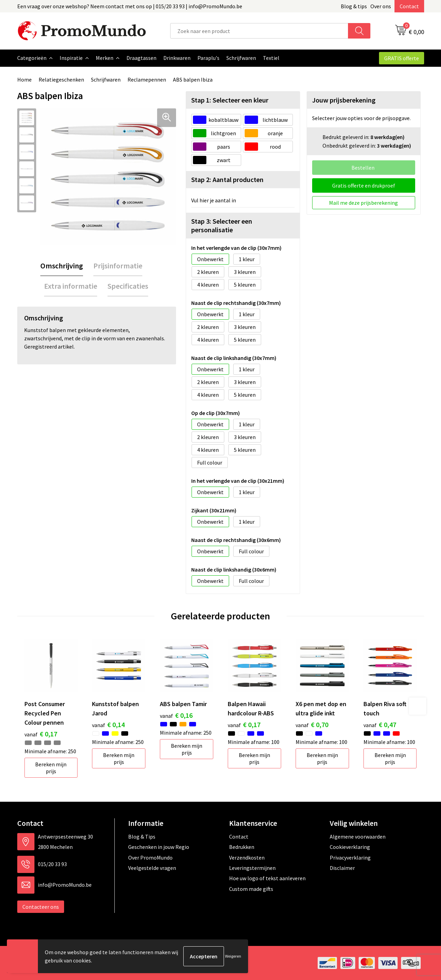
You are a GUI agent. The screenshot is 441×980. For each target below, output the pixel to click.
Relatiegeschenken (61, 79)
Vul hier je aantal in (214, 200)
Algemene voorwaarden (358, 837)
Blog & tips (354, 6)
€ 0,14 (108, 725)
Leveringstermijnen (252, 868)
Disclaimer (342, 868)
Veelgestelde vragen (152, 868)
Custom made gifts (251, 889)
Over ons (381, 6)
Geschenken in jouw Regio (159, 847)
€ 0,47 (380, 725)
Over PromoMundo (150, 857)
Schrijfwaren (106, 79)
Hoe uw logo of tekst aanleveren (267, 878)
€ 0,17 (41, 734)
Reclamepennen (147, 79)
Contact (409, 6)
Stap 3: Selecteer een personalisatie (222, 225)
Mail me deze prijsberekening (363, 203)
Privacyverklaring (350, 857)
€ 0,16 (176, 715)
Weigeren (233, 956)
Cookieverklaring (350, 847)
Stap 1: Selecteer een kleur (230, 100)
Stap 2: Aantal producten (227, 179)
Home (24, 79)
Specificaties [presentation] (128, 286)
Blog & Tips (142, 837)
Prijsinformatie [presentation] (118, 266)
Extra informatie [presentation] (71, 286)
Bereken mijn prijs (51, 768)
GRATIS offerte (402, 58)
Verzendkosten (247, 857)
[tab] (62, 266)
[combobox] (259, 31)
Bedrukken (242, 847)
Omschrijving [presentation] (62, 266)
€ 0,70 (312, 725)
